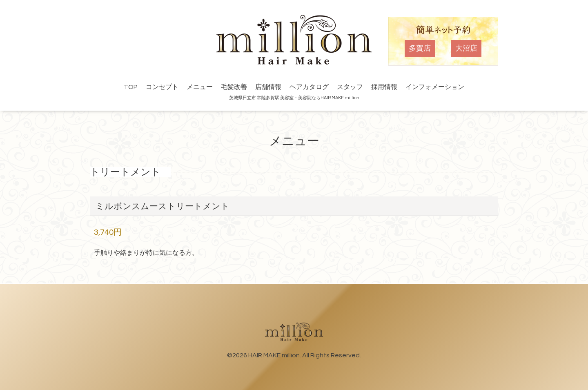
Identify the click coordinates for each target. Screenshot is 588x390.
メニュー (200, 87)
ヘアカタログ (309, 87)
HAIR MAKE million (274, 355)
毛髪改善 (234, 87)
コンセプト (162, 87)
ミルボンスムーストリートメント (163, 206)
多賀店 (420, 48)
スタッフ (350, 87)
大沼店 (466, 48)
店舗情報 (268, 87)
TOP (131, 87)
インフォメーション (435, 87)
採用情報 (384, 87)
